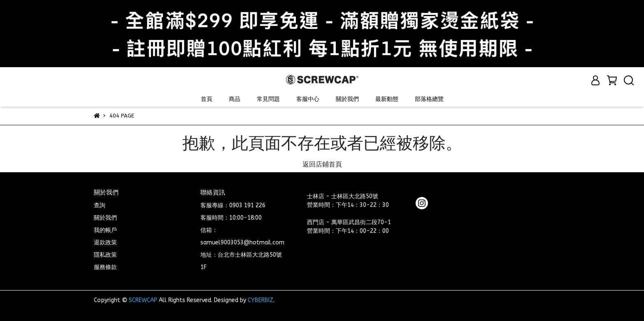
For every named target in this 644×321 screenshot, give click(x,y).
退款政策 (105, 243)
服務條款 (105, 267)
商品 (235, 99)
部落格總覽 (429, 99)
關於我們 (347, 99)
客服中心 (308, 99)
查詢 (100, 205)
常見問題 (268, 99)
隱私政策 (105, 255)
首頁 (207, 99)
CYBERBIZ (260, 300)
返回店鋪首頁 (322, 164)
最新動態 (387, 99)
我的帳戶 (105, 230)
